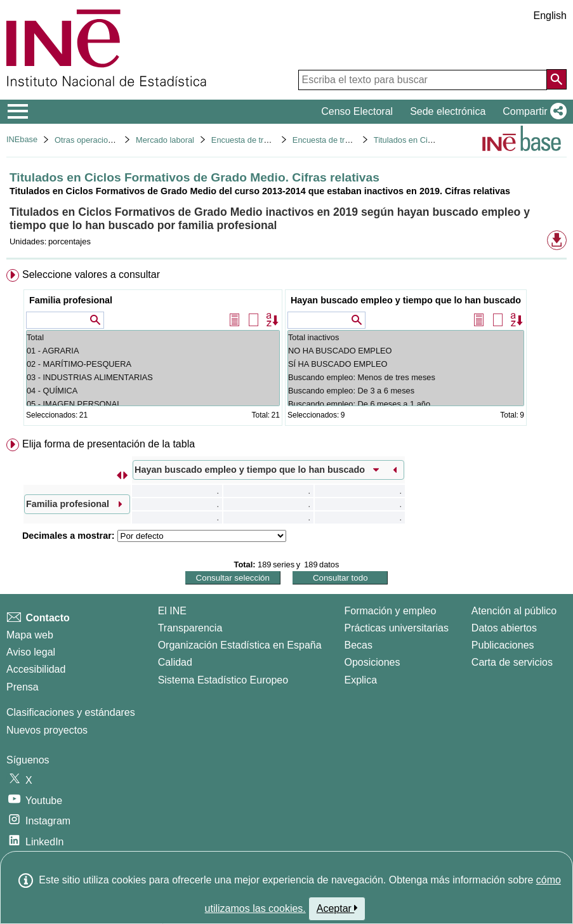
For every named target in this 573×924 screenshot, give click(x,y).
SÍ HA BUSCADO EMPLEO (406, 364)
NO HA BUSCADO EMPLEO (406, 351)
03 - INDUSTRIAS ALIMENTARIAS (153, 377)
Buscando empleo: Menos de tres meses (406, 377)
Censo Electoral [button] (357, 111)
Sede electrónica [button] (448, 111)
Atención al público (514, 611)
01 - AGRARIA (153, 351)
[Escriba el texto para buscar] (423, 80)
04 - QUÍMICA (153, 391)
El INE (172, 611)
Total (153, 337)
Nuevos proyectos (47, 730)
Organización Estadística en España (240, 645)
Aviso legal (31, 652)
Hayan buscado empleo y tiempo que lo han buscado (406, 300)
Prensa (23, 687)
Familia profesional (71, 300)
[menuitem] (286, 350)
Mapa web (30, 635)
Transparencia (190, 628)
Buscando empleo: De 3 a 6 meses (406, 391)
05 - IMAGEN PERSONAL (153, 404)
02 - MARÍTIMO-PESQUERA (153, 364)
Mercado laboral (165, 140)
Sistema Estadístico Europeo (223, 680)
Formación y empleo (390, 611)
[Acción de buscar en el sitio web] (557, 79)
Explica (360, 680)
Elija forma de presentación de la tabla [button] (109, 444)
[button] (532, 112)
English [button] (550, 16)
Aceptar (337, 908)
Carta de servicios (512, 662)
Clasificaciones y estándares (71, 712)
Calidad (175, 662)
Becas (358, 645)
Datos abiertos (504, 628)
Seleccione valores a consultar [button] (91, 274)
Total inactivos (406, 337)
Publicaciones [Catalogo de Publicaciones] (503, 645)
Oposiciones (372, 662)
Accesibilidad (36, 669)
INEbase (22, 139)
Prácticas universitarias (396, 628)
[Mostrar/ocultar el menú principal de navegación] (18, 112)
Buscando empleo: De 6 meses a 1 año (406, 404)
